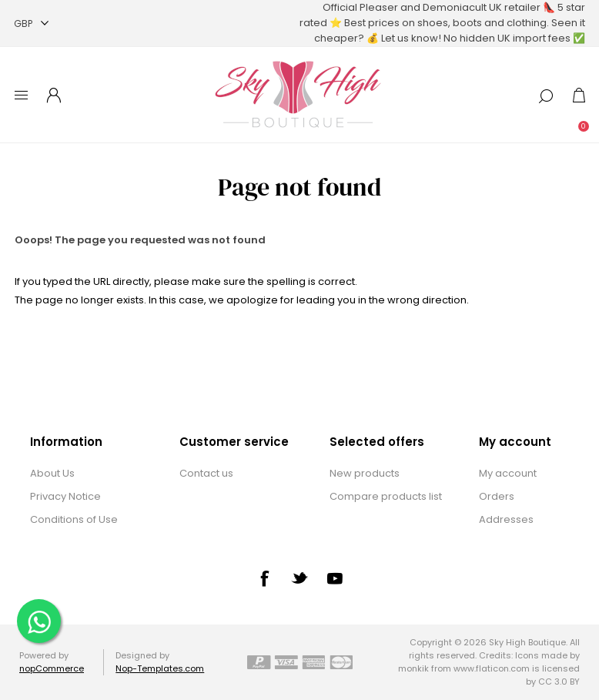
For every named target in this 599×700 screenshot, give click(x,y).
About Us (52, 473)
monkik (413, 668)
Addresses (506, 519)
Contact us (206, 473)
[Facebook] (264, 578)
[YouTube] (335, 578)
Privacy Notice (65, 496)
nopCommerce (52, 668)
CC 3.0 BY (559, 682)
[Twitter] (299, 578)
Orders (497, 496)
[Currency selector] (31, 23)
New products (365, 473)
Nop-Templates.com (160, 668)
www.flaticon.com (492, 668)
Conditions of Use (74, 519)
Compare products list (386, 496)
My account (508, 473)
